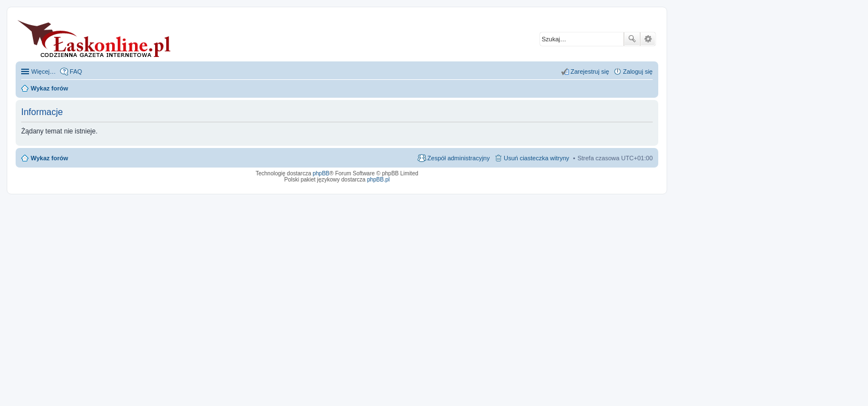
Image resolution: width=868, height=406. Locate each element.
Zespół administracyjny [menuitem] (459, 158)
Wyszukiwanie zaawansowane (648, 39)
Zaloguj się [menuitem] (638, 71)
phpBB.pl (378, 180)
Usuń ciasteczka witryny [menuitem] (536, 158)
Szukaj (632, 39)
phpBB (321, 173)
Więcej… (44, 71)
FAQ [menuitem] (76, 71)
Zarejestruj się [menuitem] (590, 71)
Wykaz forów (49, 158)
